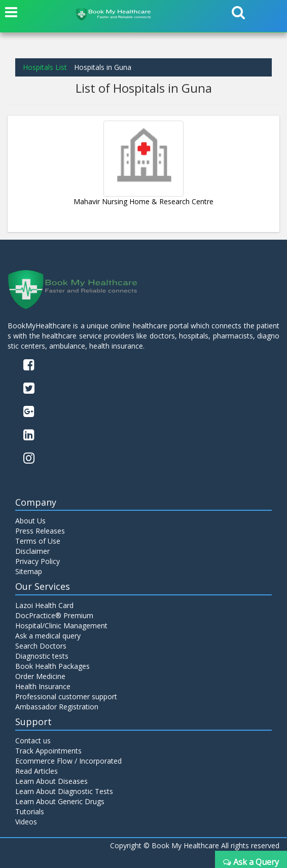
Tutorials (30, 812)
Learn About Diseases (51, 781)
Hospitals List (45, 67)
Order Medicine (40, 676)
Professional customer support (66, 696)
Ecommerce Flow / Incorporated (68, 761)
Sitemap (29, 571)
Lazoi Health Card (44, 605)
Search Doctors (41, 646)
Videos (26, 822)
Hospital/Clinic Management (61, 626)
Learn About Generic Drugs (60, 801)
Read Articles (37, 771)
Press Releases (40, 531)
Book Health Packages (52, 666)
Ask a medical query (48, 636)
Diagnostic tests (42, 656)
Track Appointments (48, 751)
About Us (30, 521)
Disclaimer (32, 551)
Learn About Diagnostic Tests (64, 791)
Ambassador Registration (57, 707)
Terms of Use (38, 541)
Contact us (33, 741)
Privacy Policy (38, 561)
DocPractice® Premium (54, 615)
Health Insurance (43, 686)
